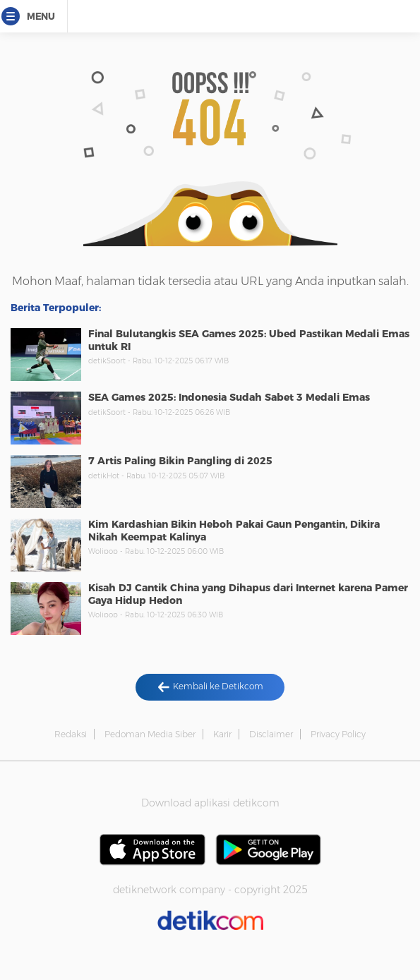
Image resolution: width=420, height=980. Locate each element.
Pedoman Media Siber (150, 734)
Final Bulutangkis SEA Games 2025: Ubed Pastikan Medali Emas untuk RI (249, 340)
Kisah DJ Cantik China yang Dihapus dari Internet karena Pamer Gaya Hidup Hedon (248, 594)
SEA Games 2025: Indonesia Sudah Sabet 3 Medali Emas (229, 397)
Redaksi (71, 734)
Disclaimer (271, 734)
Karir (222, 734)
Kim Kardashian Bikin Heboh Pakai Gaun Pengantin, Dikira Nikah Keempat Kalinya (234, 531)
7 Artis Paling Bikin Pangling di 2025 (180, 461)
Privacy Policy (338, 734)
